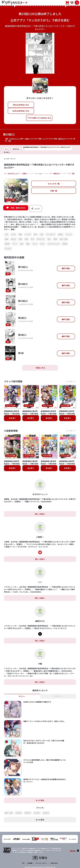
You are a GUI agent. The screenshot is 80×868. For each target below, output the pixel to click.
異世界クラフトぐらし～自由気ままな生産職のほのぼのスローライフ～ (42, 771)
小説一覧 (54, 191)
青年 (35, 235)
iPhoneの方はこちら (21, 105)
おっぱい (8, 249)
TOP (23, 851)
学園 (20, 240)
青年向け (28, 801)
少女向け (46, 801)
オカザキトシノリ (15, 139)
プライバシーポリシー (41, 851)
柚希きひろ (62, 139)
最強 (7, 240)
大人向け (37, 801)
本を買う (12, 419)
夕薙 (9, 141)
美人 (49, 240)
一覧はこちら (40, 368)
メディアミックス (54, 244)
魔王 (22, 244)
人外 (7, 235)
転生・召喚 (64, 240)
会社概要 (30, 851)
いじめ (13, 235)
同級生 (65, 244)
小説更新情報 (12, 432)
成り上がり (41, 240)
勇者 (20, 235)
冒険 (26, 240)
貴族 (55, 240)
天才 (32, 240)
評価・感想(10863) (18, 208)
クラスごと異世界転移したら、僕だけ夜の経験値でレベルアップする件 (42, 754)
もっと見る (40, 788)
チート (15, 244)
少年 (42, 235)
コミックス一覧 (54, 184)
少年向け (19, 801)
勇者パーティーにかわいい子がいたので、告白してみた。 (41, 721)
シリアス (28, 235)
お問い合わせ (54, 851)
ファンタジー (51, 235)
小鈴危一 (28, 139)
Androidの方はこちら (21, 111)
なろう (42, 244)
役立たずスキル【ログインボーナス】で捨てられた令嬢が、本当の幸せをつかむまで (42, 738)
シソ (45, 139)
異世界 (7, 244)
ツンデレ (69, 235)
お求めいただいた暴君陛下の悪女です (35, 703)
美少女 (13, 240)
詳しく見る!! (40, 515)
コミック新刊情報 (14, 382)
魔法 (28, 244)
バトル (35, 244)
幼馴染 (60, 235)
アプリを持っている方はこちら (39, 118)
